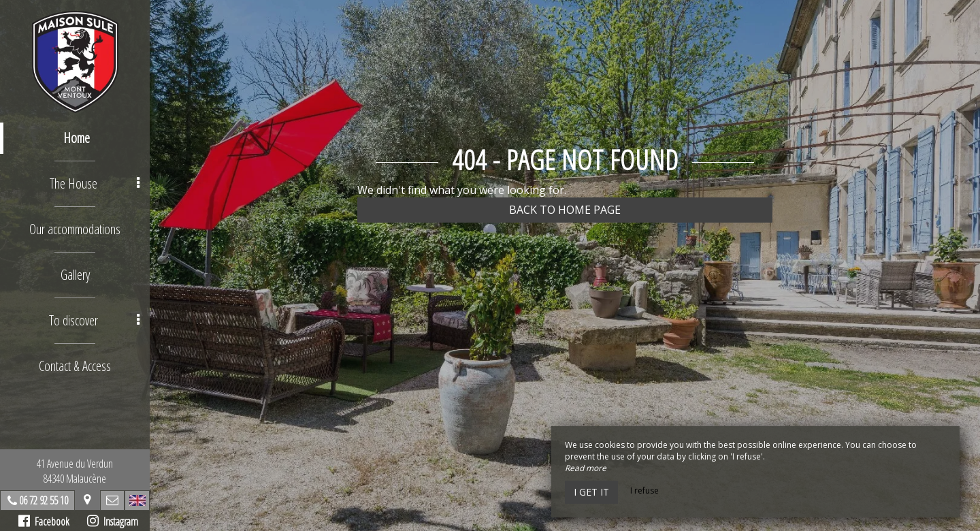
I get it (591, 492)
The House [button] (95, 183)
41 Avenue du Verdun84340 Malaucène (75, 471)
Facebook (44, 521)
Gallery (75, 275)
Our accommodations (75, 229)
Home (77, 138)
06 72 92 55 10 (44, 500)
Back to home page (565, 210)
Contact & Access (75, 366)
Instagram (113, 521)
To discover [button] (94, 320)
